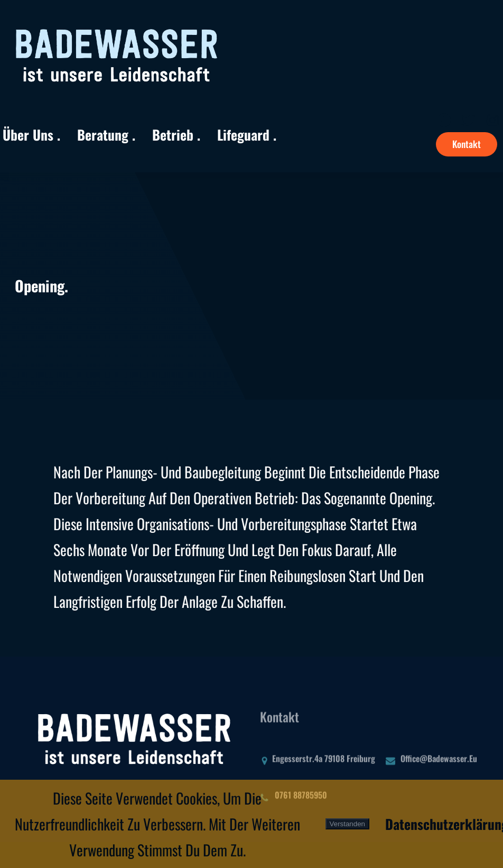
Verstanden (347, 824)
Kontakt (467, 144)
